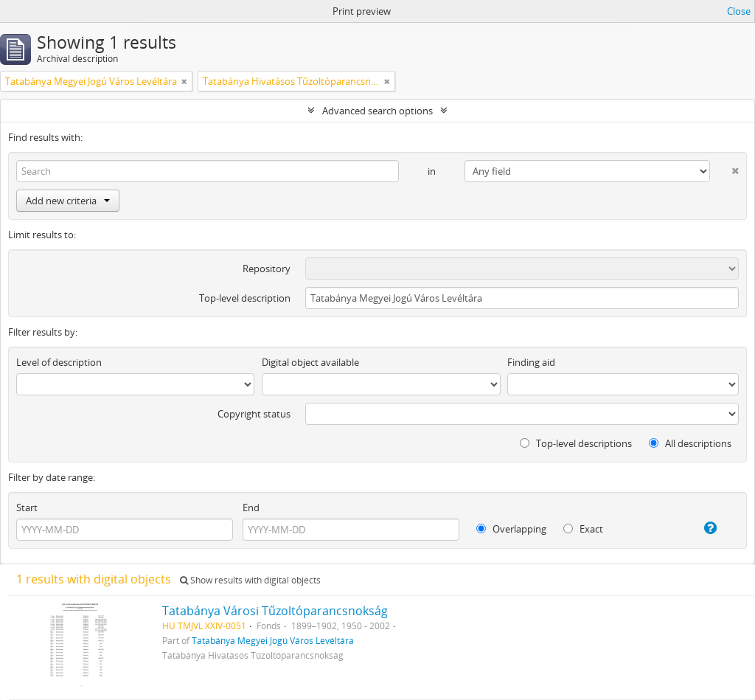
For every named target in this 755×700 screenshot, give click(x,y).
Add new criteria (68, 201)
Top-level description (245, 298)
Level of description (59, 362)
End (251, 507)
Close (739, 11)
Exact (583, 529)
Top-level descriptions (576, 443)
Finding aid (531, 362)
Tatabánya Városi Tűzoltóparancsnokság (275, 611)
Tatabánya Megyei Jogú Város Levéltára (273, 640)
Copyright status (254, 414)
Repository (267, 268)
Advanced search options (377, 111)
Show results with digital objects (250, 580)
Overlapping (511, 529)
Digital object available (310, 362)
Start (27, 507)
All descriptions (690, 443)
